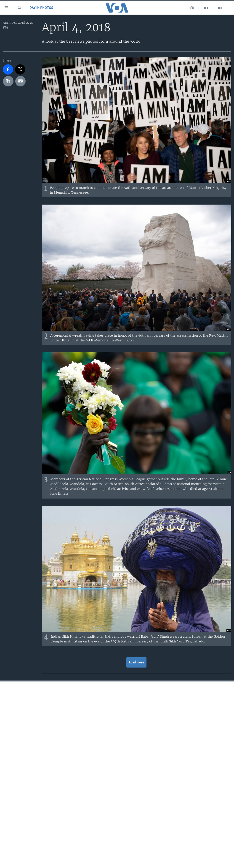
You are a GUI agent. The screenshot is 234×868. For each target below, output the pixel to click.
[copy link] (8, 81)
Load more (137, 663)
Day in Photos (41, 8)
